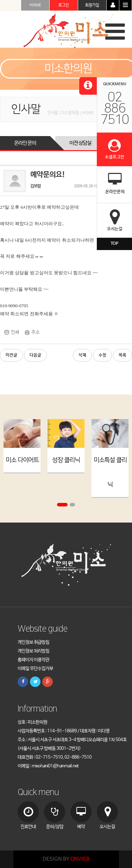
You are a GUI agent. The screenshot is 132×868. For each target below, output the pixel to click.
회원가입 (92, 5)
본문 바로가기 (0, 0)
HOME (35, 5)
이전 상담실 (80, 143)
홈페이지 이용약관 (33, 660)
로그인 (64, 5)
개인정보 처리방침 (33, 651)
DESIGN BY (66, 859)
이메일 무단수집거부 (35, 669)
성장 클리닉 (66, 460)
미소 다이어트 (22, 460)
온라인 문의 (25, 143)
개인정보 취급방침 (33, 642)
